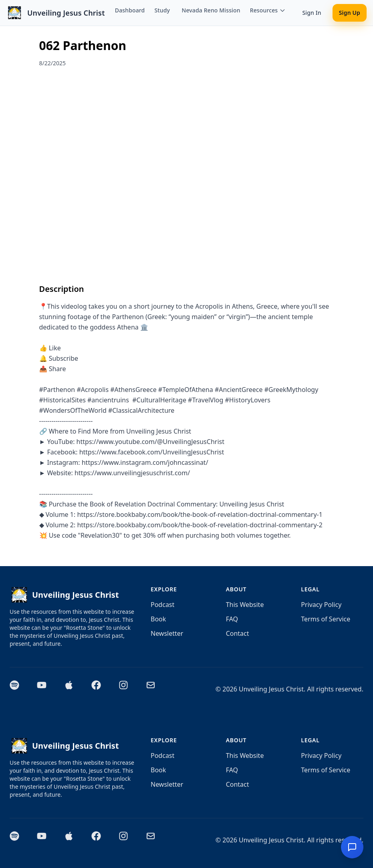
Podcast (162, 605)
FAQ (232, 619)
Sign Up (350, 13)
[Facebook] (100, 689)
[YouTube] (46, 689)
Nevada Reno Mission (211, 10)
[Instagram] (127, 689)
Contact (238, 633)
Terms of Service (326, 619)
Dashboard (130, 10)
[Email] (155, 689)
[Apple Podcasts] (73, 689)
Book (158, 619)
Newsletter (167, 633)
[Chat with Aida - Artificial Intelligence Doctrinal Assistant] (352, 847)
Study (162, 10)
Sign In (312, 13)
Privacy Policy (321, 605)
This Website (245, 605)
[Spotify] (18, 689)
